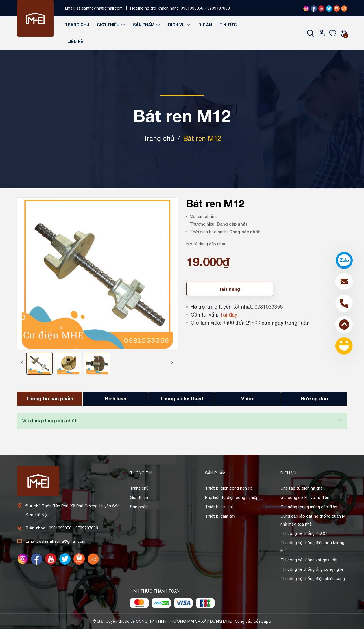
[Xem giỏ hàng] (344, 33)
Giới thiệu (111, 25)
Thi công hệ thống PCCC (304, 533)
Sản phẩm (147, 25)
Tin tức (228, 25)
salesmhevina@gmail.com (99, 8)
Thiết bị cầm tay (220, 516)
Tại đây (228, 315)
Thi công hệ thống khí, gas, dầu (309, 560)
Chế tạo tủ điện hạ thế (301, 488)
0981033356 (192, 8)
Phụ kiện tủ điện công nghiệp (232, 498)
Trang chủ (77, 25)
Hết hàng (230, 289)
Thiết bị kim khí (219, 507)
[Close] (340, 419)
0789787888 (219, 8)
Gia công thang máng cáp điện (309, 507)
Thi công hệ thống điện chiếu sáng (313, 579)
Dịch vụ (179, 25)
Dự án (205, 25)
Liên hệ (75, 41)
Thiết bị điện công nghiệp (229, 488)
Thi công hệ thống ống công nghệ (312, 569)
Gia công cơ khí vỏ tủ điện (305, 498)
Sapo (266, 621)
